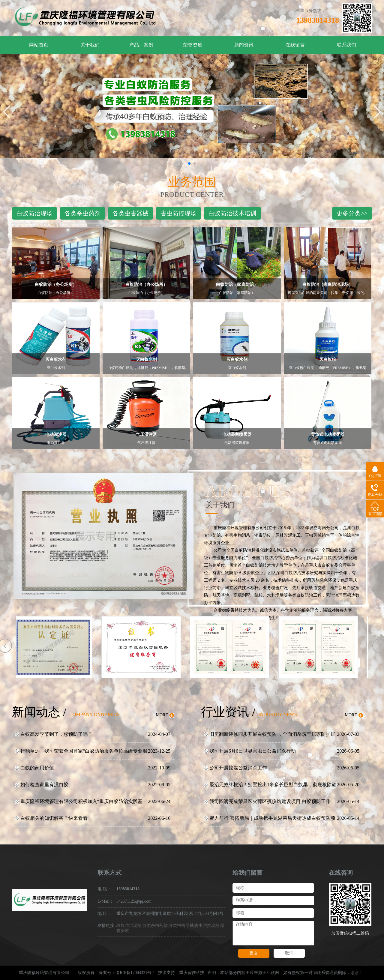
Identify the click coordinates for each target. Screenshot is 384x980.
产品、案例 (141, 45)
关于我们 (90, 45)
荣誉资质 (193, 45)
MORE (162, 715)
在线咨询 (341, 873)
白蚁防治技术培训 (232, 213)
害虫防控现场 (178, 213)
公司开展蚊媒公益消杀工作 (238, 768)
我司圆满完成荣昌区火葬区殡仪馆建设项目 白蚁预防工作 (270, 801)
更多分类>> (352, 213)
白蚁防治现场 (34, 213)
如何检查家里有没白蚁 (44, 785)
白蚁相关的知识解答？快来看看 (54, 818)
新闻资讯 (244, 45)
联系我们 (346, 45)
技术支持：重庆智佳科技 (181, 973)
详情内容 (273, 933)
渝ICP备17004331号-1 (135, 973)
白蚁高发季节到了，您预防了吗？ (56, 734)
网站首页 (39, 45)
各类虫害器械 (130, 213)
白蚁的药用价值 (37, 768)
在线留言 (295, 45)
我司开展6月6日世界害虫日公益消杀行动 (253, 751)
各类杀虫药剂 (82, 213)
